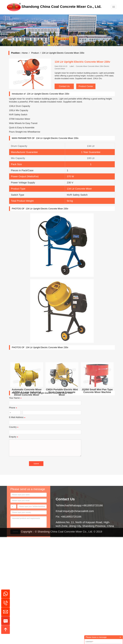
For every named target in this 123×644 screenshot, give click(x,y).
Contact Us (68, 86)
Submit (15, 562)
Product (39, 53)
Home (29, 53)
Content (89, 642)
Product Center (90, 86)
